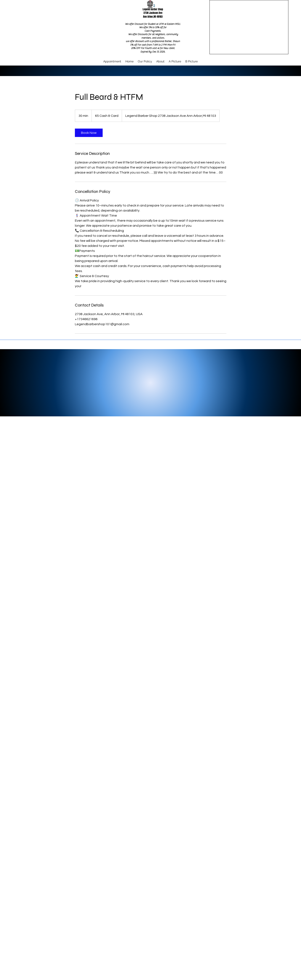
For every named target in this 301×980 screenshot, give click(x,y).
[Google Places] (151, 940)
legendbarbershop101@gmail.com (151, 964)
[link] (89, 133)
